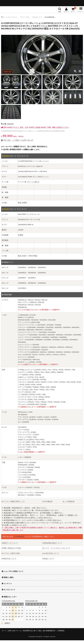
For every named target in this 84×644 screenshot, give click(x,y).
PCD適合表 (48, 505)
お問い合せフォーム (15, 634)
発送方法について (9, 562)
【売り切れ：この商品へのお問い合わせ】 (17, 144)
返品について (48, 562)
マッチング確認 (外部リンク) (13, 505)
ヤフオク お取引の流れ (11, 557)
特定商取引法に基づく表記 (32, 634)
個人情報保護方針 (49, 634)
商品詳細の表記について (52, 547)
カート (4, 634)
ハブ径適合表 (69, 505)
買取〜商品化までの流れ (11, 552)
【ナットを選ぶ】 (33, 186)
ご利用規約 (61, 634)
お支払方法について (51, 557)
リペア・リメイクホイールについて (56, 552)
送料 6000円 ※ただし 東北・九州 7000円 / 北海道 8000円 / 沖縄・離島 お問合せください (36, 131)
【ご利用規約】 (19, 540)
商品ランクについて (10, 547)
